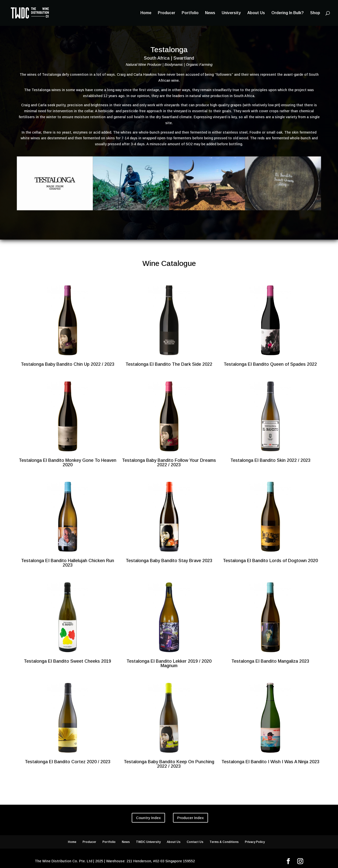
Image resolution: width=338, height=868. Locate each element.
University (231, 13)
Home (146, 13)
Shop (315, 13)
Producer (167, 13)
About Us (256, 13)
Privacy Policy (255, 842)
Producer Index (190, 818)
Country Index (148, 818)
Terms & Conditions (224, 842)
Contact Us (195, 842)
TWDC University (148, 842)
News (210, 13)
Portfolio (190, 13)
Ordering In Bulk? (288, 13)
